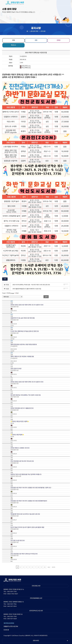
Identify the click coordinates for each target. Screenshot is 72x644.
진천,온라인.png (25, 66)
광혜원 (59, 40)
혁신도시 (13, 45)
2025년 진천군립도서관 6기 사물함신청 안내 (22, 408)
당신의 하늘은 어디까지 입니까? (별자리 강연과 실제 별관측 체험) (27, 527)
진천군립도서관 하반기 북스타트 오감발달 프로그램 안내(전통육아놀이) (29, 501)
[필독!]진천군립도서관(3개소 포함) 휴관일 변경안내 (24, 344)
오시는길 (6, 630)
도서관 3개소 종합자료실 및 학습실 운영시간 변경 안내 (25, 331)
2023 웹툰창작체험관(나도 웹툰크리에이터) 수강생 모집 (27, 289)
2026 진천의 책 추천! (16, 369)
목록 (5, 279)
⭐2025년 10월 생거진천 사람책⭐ (20, 421)
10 (45, 567)
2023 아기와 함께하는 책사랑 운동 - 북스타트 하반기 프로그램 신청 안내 (31, 285)
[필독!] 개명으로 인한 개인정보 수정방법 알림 (22, 356)
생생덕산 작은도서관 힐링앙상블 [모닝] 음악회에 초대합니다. (26, 474)
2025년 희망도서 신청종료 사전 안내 (20, 448)
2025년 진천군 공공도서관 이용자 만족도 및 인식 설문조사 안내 (27, 305)
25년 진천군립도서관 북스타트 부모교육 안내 (22, 461)
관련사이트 (36, 641)
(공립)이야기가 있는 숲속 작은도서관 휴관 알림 (23, 318)
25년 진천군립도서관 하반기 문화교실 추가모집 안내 (24, 554)
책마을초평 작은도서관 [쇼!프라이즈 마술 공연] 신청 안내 (25, 514)
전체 (13, 40)
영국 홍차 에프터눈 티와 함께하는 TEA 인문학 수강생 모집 (26, 395)
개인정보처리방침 (9, 623)
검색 (46, 297)
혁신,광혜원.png (25, 68)
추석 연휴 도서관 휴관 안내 (18, 540)
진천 (36, 40)
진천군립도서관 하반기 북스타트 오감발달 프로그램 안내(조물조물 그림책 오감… (31, 488)
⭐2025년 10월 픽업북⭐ (17, 435)
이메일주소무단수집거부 (11, 626)
